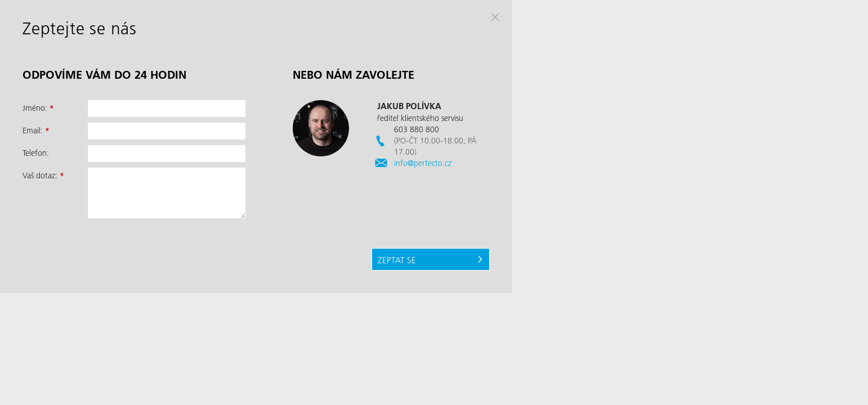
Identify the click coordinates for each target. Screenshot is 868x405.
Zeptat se (397, 260)
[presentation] (173, 249)
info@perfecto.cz (423, 163)
